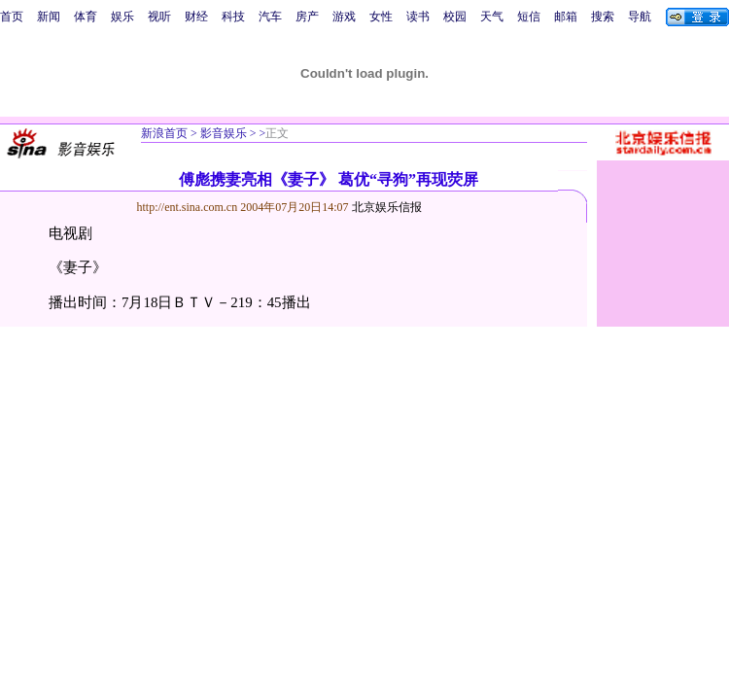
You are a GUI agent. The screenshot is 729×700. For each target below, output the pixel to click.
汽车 (270, 17)
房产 (307, 17)
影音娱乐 (224, 133)
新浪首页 (164, 133)
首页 (12, 17)
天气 (492, 17)
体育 (86, 17)
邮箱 (566, 17)
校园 (455, 17)
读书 (418, 17)
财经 (196, 17)
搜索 (603, 17)
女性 (381, 17)
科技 (233, 17)
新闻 (49, 17)
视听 (159, 17)
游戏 (344, 17)
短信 (529, 17)
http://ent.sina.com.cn (189, 207)
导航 (640, 17)
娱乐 (122, 17)
